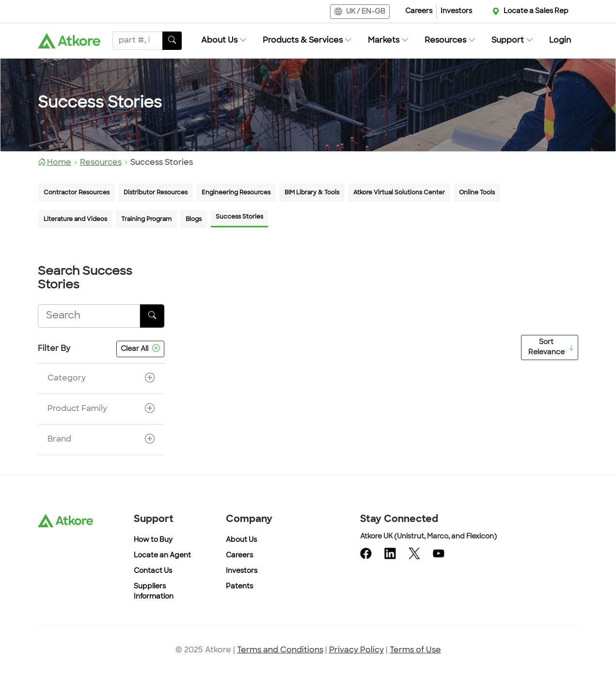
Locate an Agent (162, 556)
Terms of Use (415, 650)
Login (560, 41)
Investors (456, 11)
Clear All (140, 349)
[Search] (138, 41)
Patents (239, 587)
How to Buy (153, 540)
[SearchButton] (172, 41)
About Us (241, 540)
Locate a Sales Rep (536, 11)
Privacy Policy (356, 650)
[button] (224, 41)
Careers (419, 11)
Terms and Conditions (280, 650)
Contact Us (153, 571)
